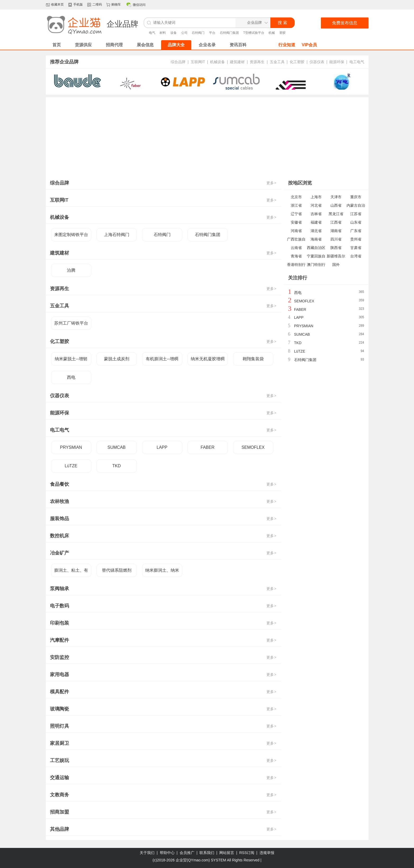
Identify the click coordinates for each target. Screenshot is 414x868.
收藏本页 (57, 4)
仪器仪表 (317, 62)
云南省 (296, 248)
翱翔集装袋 (253, 359)
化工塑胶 (297, 62)
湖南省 (336, 231)
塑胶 (283, 33)
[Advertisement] (207, 137)
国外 (336, 265)
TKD (117, 466)
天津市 (336, 197)
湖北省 (316, 231)
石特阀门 (198, 33)
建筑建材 (237, 62)
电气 (152, 33)
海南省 (316, 239)
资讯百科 (238, 45)
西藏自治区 (316, 248)
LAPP (162, 447)
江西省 (336, 222)
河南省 (296, 231)
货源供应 (83, 45)
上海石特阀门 (117, 235)
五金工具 (277, 62)
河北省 (316, 205)
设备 (174, 33)
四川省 (336, 239)
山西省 (336, 205)
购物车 (116, 4)
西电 (71, 377)
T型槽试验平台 (254, 33)
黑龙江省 (336, 214)
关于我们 (147, 853)
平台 (212, 33)
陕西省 (336, 248)
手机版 (78, 4)
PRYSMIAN (71, 447)
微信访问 (139, 5)
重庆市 (356, 197)
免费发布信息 (345, 23)
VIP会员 (310, 45)
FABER (207, 447)
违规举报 (267, 853)
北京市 (296, 197)
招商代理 (114, 45)
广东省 (356, 231)
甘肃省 (356, 248)
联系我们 (207, 853)
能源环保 (337, 62)
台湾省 (356, 256)
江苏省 (356, 214)
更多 (272, 183)
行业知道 (287, 45)
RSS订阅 (247, 853)
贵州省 (356, 239)
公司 (184, 33)
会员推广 (187, 853)
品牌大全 (176, 45)
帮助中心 (167, 853)
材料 (163, 33)
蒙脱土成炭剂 (117, 359)
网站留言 (227, 853)
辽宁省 (296, 214)
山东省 (356, 222)
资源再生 (257, 62)
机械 (272, 33)
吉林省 (316, 214)
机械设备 (217, 62)
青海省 (296, 256)
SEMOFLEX (253, 447)
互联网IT (198, 62)
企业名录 (207, 45)
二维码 (97, 4)
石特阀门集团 (229, 33)
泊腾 (71, 270)
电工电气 (357, 62)
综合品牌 (178, 62)
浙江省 (296, 205)
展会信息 (145, 45)
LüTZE (71, 466)
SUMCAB (116, 447)
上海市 (316, 197)
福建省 (316, 222)
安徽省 (296, 222)
